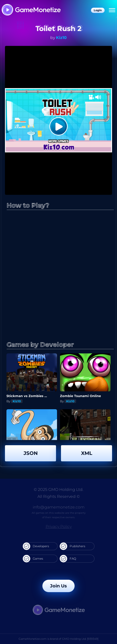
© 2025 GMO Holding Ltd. (58, 490)
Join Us (58, 586)
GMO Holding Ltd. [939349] (80, 639)
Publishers (73, 546)
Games (33, 559)
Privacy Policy (59, 526)
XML (87, 453)
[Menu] (112, 10)
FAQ (68, 559)
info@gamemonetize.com (59, 507)
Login (98, 10)
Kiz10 (61, 38)
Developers (36, 546)
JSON (31, 453)
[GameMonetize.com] (31, 10)
